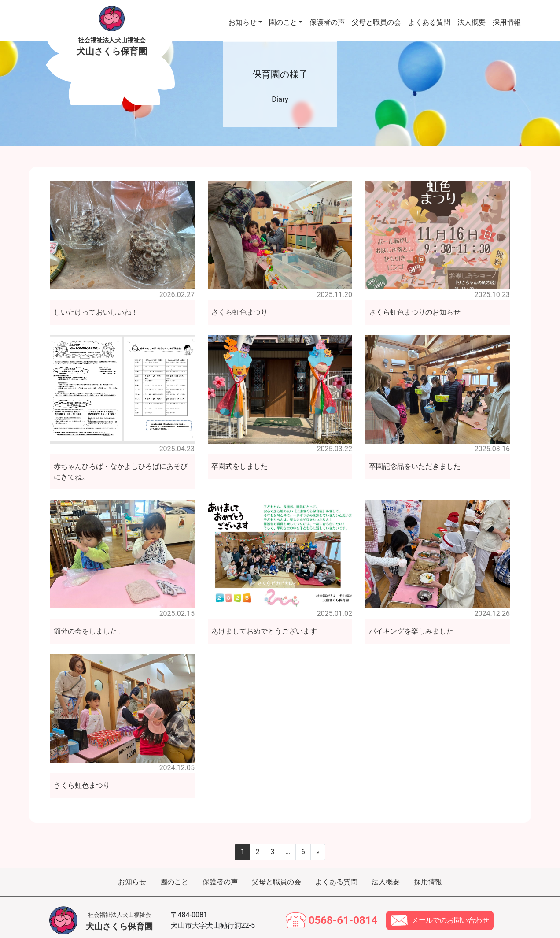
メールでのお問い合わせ (450, 910)
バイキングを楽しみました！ (415, 621)
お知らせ (243, 17)
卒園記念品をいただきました (415, 457)
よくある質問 (429, 17)
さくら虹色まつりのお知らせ (415, 302)
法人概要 (472, 17)
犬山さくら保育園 (119, 912)
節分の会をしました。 (89, 621)
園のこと (283, 17)
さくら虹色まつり (239, 302)
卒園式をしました (239, 457)
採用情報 (507, 17)
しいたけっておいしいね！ (96, 302)
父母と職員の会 (376, 17)
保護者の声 (327, 17)
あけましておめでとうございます (264, 621)
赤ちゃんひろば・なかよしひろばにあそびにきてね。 (121, 462)
